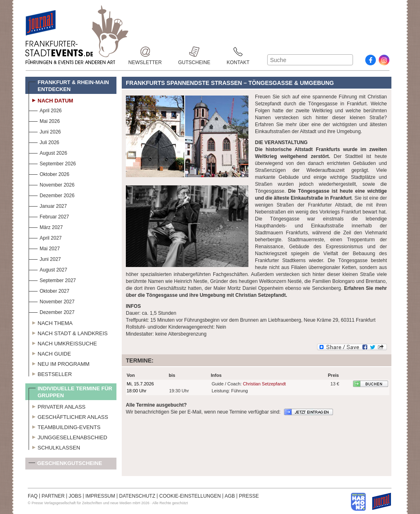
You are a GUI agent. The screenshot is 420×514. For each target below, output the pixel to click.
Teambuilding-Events (65, 426)
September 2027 (52, 279)
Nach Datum (51, 100)
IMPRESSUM (100, 496)
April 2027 (45, 237)
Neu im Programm (59, 363)
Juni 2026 (45, 131)
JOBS (75, 496)
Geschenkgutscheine (65, 465)
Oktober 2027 (49, 290)
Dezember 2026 (51, 195)
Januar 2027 (48, 205)
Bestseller (50, 373)
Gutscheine (194, 52)
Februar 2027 (49, 216)
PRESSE (249, 496)
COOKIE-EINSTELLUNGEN (190, 496)
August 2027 (48, 269)
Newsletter (145, 52)
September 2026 (52, 163)
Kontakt (238, 52)
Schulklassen (54, 447)
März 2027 (46, 226)
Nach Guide (50, 353)
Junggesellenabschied (68, 436)
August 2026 (48, 152)
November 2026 (51, 184)
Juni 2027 (45, 258)
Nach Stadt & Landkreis (68, 332)
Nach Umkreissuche (63, 343)
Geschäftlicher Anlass (68, 416)
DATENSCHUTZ (137, 496)
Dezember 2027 (51, 311)
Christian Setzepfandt (264, 384)
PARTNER (53, 496)
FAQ (33, 496)
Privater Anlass (57, 406)
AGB (230, 496)
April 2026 (45, 110)
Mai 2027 (44, 248)
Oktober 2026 (49, 173)
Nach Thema (51, 322)
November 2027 (51, 301)
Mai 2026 (44, 120)
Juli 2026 (44, 141)
